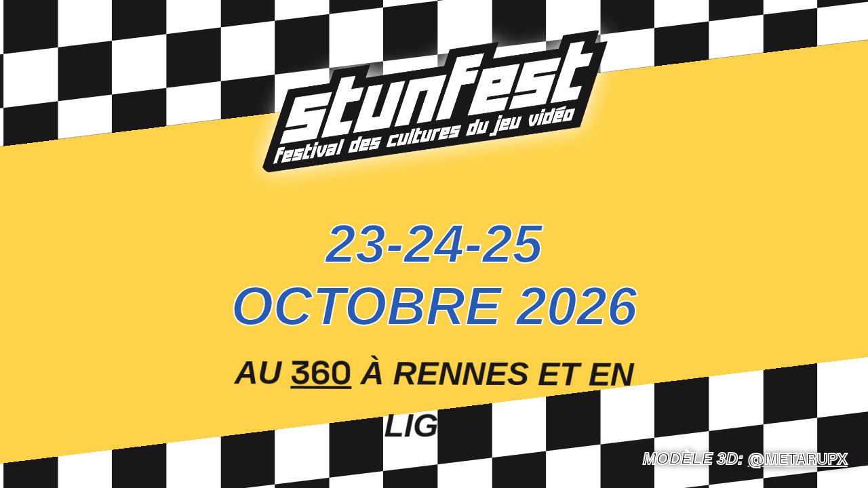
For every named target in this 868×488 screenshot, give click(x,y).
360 (322, 371)
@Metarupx (798, 459)
